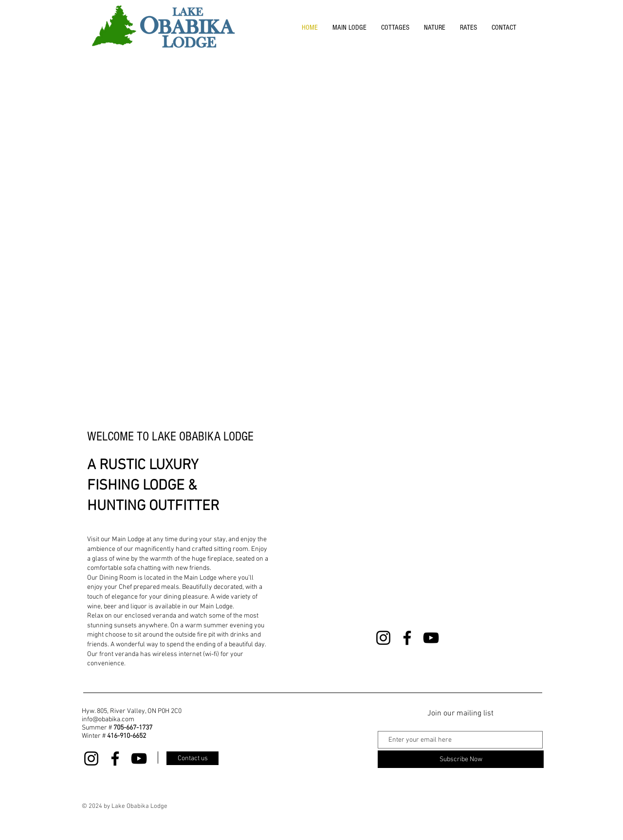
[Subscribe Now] (461, 759)
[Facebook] (407, 638)
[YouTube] (431, 638)
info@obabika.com (108, 720)
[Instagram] (383, 638)
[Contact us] (192, 758)
